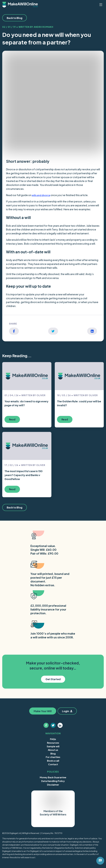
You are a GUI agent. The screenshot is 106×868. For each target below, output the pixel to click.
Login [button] (68, 711)
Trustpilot (45, 822)
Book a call (53, 761)
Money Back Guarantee (53, 777)
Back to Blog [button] (15, 18)
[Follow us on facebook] (46, 725)
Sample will (53, 746)
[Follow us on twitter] (53, 725)
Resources (53, 743)
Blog (53, 754)
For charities (53, 757)
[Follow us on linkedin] (60, 725)
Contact (53, 764)
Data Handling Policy (53, 781)
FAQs (53, 739)
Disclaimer (53, 785)
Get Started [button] (53, 679)
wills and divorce (41, 195)
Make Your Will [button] (42, 711)
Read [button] (12, 419)
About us (53, 750)
